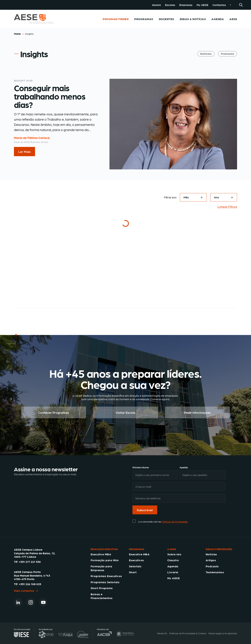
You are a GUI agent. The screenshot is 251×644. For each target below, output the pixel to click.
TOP (17, 337)
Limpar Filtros (227, 206)
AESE (233, 19)
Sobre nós (174, 554)
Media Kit (162, 633)
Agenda (218, 19)
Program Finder (116, 19)
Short (133, 572)
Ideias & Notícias (193, 19)
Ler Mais (24, 152)
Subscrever (145, 510)
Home (17, 34)
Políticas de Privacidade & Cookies (188, 633)
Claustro (173, 560)
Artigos (211, 560)
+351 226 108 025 (30, 584)
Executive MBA (101, 554)
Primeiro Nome (141, 467)
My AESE (202, 5)
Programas (144, 19)
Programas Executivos (106, 576)
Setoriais (135, 566)
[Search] (241, 5)
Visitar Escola (125, 412)
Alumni (156, 5)
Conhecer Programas (54, 412)
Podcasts (228, 54)
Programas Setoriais (105, 582)
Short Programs (102, 588)
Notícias (206, 54)
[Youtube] (43, 602)
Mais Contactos (26, 591)
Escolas (170, 5)
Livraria (173, 572)
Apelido (184, 467)
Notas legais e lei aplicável (223, 633)
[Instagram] (31, 602)
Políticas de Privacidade (175, 521)
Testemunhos (215, 572)
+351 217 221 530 (30, 562)
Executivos (136, 560)
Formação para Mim (105, 560)
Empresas (186, 5)
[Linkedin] (18, 602)
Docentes (166, 19)
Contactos (219, 5)
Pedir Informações (197, 412)
